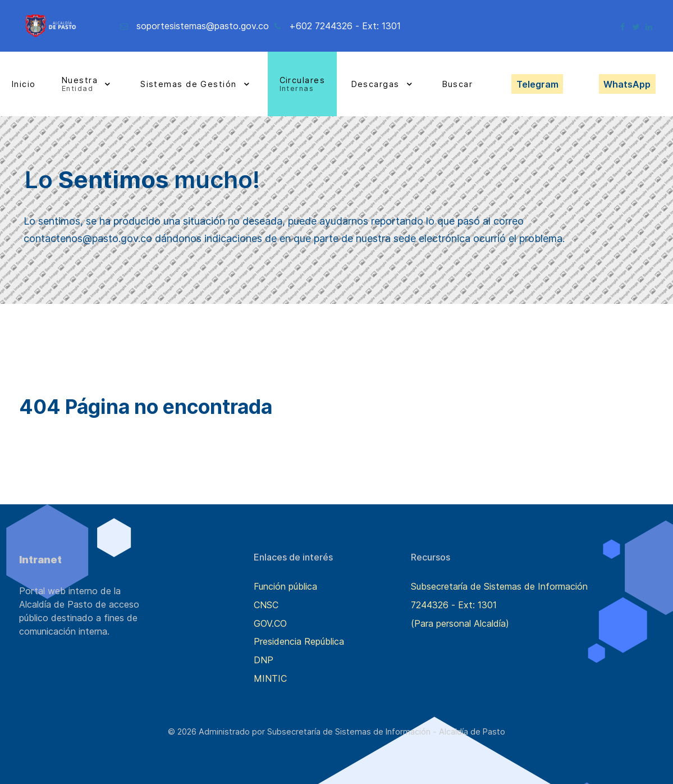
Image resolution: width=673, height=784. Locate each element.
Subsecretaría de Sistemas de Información (499, 586)
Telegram (537, 84)
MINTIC (270, 678)
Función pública (285, 586)
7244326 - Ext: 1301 (454, 605)
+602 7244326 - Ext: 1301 (345, 26)
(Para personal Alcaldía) (460, 623)
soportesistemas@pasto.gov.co (203, 26)
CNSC (266, 605)
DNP (264, 660)
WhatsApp (627, 84)
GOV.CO (270, 623)
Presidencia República (299, 641)
